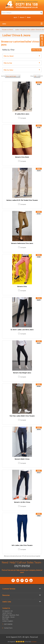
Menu (4, 24)
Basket (29, 17)
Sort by (11, 76)
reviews (34, 641)
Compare (23, 118)
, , (11, 617)
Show (37, 76)
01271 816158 (22, 566)
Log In (15, 17)
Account (22, 17)
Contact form (8, 628)
